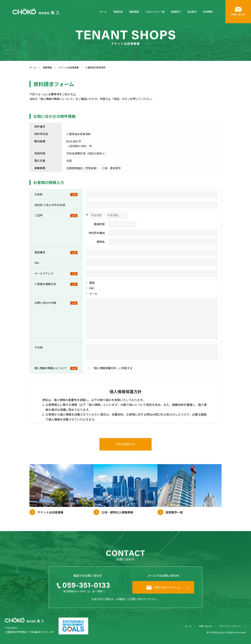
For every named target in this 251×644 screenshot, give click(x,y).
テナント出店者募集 (69, 67)
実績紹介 (176, 12)
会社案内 (192, 12)
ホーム (103, 12)
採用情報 (208, 12)
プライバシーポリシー (230, 626)
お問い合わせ (205, 626)
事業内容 (118, 12)
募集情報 (134, 12)
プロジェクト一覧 (155, 12)
